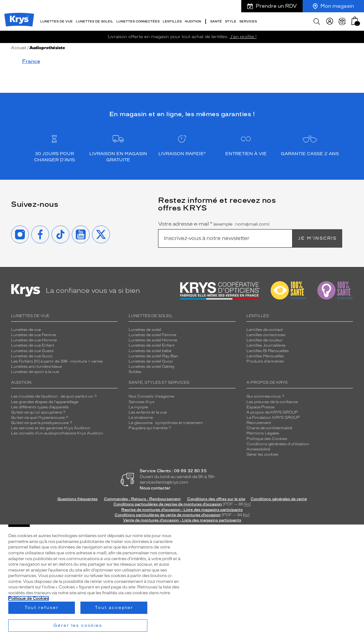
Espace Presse (260, 407)
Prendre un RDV (272, 6)
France (31, 61)
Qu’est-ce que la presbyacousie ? (42, 423)
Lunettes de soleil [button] (95, 21)
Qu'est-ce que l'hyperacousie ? (40, 418)
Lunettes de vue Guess (32, 351)
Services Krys (141, 402)
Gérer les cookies (262, 454)
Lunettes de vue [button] (56, 21)
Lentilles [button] (172, 21)
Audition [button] (193, 21)
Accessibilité (258, 449)
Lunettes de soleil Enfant (152, 345)
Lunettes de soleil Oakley (152, 367)
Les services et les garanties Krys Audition (51, 428)
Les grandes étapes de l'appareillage (45, 402)
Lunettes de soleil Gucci (151, 361)
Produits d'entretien (265, 361)
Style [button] (231, 21)
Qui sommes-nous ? (265, 396)
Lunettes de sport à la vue (35, 372)
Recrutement (259, 423)
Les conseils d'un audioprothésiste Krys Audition (57, 433)
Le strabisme (141, 418)
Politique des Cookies (267, 439)
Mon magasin (333, 6)
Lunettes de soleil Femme (152, 335)
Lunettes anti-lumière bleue (36, 367)
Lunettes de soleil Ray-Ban (153, 356)
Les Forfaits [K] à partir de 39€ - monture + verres (57, 361)
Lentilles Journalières (266, 345)
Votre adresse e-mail (214, 224)
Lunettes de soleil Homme (153, 340)
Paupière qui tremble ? (150, 428)
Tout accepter (114, 608)
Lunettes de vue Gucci (32, 356)
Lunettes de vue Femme (33, 335)
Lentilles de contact (265, 330)
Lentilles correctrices (266, 335)
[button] (355, 21)
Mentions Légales (263, 433)
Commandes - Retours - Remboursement (142, 499)
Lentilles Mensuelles (265, 356)
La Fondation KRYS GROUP (273, 418)
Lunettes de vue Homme (34, 340)
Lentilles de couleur (265, 340)
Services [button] (248, 21)
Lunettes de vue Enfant (33, 345)
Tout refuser (42, 608)
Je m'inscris (317, 238)
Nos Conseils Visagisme (151, 396)
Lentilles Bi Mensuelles (268, 351)
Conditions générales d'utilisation (278, 444)
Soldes (135, 372)
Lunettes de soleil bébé (150, 351)
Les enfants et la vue (148, 412)
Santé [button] (216, 21)
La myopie (138, 407)
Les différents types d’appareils (40, 407)
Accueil (19, 48)
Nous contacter (155, 488)
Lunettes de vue (26, 330)
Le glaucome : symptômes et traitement (166, 423)
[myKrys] (330, 22)
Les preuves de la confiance (272, 402)
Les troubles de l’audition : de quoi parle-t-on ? (54, 396)
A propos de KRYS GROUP (272, 412)
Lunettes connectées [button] (138, 21)
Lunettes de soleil (145, 330)
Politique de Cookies (29, 598)
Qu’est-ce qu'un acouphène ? (38, 412)
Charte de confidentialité (269, 428)
